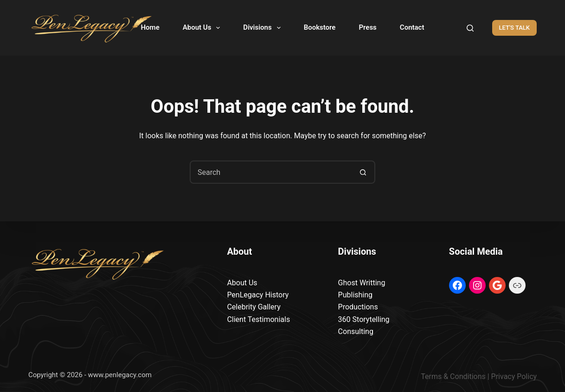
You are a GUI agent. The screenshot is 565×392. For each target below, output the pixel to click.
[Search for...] (271, 172)
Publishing (355, 295)
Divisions (263, 28)
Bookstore (320, 27)
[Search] (470, 28)
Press (367, 27)
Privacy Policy (514, 376)
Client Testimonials (258, 319)
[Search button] (363, 172)
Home (150, 27)
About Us (203, 28)
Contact (412, 27)
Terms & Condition (451, 376)
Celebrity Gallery (254, 307)
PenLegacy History (258, 295)
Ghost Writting (362, 283)
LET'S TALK (515, 28)
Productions (358, 307)
